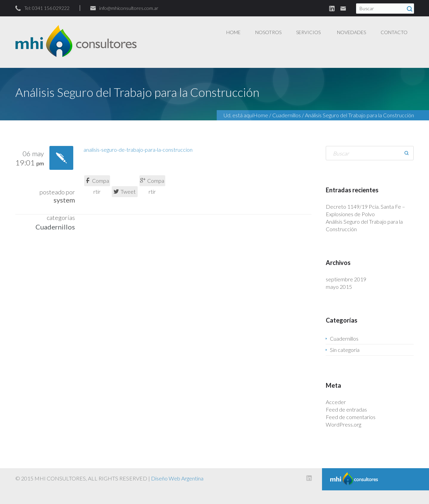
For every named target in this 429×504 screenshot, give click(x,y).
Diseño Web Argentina (177, 478)
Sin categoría (345, 350)
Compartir (97, 182)
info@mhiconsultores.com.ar (129, 8)
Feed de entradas (346, 409)
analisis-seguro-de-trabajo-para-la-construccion (138, 150)
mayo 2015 (339, 287)
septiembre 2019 (346, 279)
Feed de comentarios (351, 417)
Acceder (336, 402)
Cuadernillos (287, 115)
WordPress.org (343, 424)
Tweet (125, 191)
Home (261, 115)
